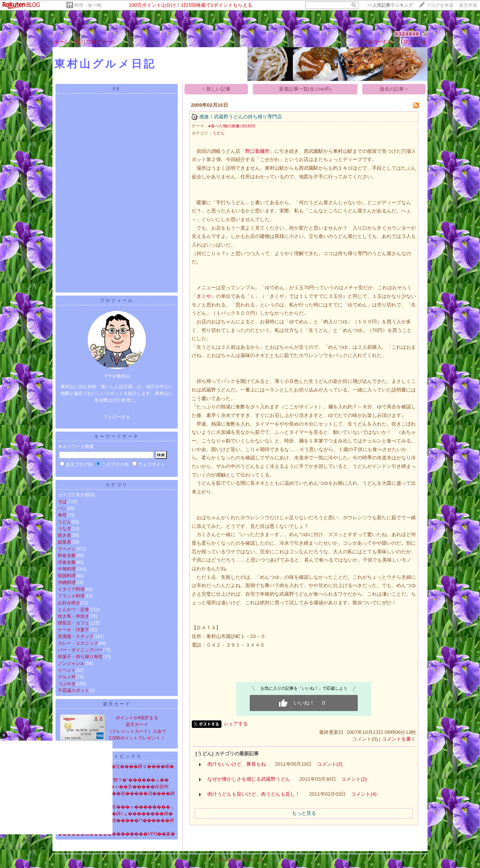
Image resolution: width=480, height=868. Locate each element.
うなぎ (64, 529)
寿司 (62, 515)
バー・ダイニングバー (80, 650)
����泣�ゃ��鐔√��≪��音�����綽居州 (113, 787)
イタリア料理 (71, 589)
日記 (78, 42)
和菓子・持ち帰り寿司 (80, 657)
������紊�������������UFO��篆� (116, 834)
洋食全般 (67, 562)
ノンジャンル (71, 663)
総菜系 (64, 542)
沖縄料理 (67, 583)
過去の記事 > (394, 89)
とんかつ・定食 (73, 610)
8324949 (407, 34)
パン (62, 508)
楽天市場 (468, 5)
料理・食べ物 (88, 5)
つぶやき (67, 684)
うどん (64, 522)
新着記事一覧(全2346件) (305, 89)
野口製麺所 (257, 151)
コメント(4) (364, 794)
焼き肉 (64, 535)
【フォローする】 (377, 42)
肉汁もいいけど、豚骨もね (237, 764)
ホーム (61, 42)
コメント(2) (330, 764)
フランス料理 (71, 596)
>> (390, 5)
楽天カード (117, 704)
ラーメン (67, 549)
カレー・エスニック (78, 643)
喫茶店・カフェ (73, 623)
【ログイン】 (413, 42)
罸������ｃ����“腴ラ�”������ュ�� (113, 780)
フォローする (117, 417)
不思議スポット (73, 690)
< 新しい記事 (216, 89)
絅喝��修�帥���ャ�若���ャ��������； (116, 807)
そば (62, 502)
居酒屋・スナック (76, 636)
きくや (204, 296)
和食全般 (67, 556)
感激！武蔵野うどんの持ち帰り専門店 (241, 117)
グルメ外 (67, 677)
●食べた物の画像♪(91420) (232, 126)
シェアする (236, 724)
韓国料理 (67, 576)
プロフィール (101, 42)
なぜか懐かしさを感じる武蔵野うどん (249, 779)
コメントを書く (399, 739)
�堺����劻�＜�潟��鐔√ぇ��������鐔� (115, 814)
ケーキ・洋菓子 (73, 630)
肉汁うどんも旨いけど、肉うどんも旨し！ (254, 794)
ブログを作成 (440, 5)
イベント (67, 670)
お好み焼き (69, 603)
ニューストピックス (117, 756)
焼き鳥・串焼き (73, 616)
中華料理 (67, 569)
